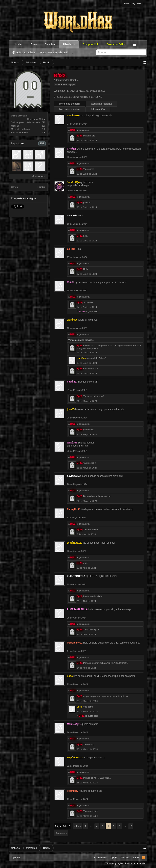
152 (42, 143)
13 (131, 826)
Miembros (69, 44)
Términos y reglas (114, 863)
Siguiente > (61, 833)
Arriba (136, 858)
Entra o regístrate (132, 3)
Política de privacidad (136, 863)
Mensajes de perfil (70, 104)
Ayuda (114, 858)
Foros (34, 44)
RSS (143, 858)
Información (98, 109)
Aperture (16, 858)
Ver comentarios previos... (81, 340)
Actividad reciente (26, 52)
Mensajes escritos (70, 109)
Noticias (18, 44)
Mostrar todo (38, 176)
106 (43, 132)
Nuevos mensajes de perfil (54, 52)
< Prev (78, 826)
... (73, 52)
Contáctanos (100, 858)
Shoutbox (50, 44)
